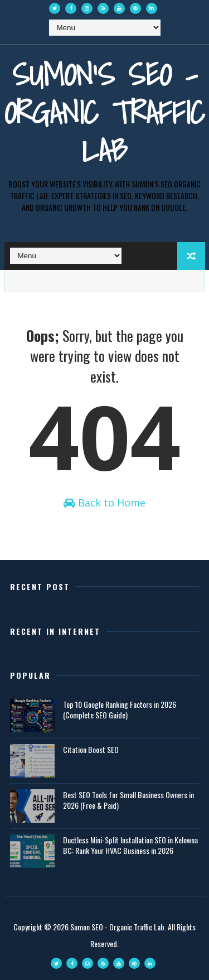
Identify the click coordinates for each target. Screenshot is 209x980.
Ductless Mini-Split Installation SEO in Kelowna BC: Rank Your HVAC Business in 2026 (130, 845)
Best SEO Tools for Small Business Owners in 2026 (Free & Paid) (128, 800)
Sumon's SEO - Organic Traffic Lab (104, 112)
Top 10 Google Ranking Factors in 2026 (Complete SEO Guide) (120, 710)
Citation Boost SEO (91, 749)
